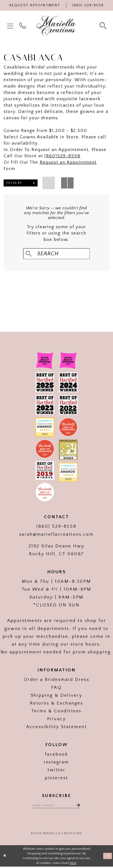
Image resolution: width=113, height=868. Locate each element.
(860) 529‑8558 (56, 527)
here (73, 864)
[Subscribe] (79, 806)
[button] (11, 26)
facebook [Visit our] (57, 755)
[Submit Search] (29, 254)
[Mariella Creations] (56, 26)
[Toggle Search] (104, 26)
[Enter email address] (56, 806)
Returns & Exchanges (56, 704)
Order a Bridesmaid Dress (57, 680)
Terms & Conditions (56, 712)
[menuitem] (11, 26)
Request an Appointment (68, 162)
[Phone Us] (88, 5)
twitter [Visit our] (56, 771)
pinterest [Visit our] (56, 779)
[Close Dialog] (5, 857)
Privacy (56, 720)
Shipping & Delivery (56, 696)
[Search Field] (56, 254)
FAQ (56, 688)
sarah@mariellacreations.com (56, 535)
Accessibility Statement (56, 728)
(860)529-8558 (62, 156)
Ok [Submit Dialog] (107, 857)
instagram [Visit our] (56, 763)
